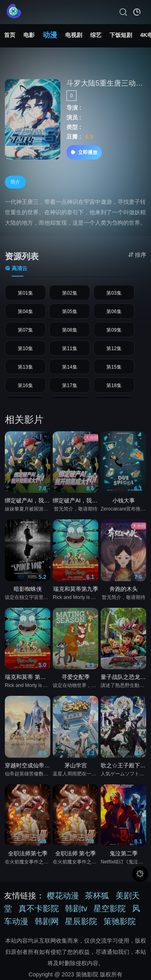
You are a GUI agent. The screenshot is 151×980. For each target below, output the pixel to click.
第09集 (114, 330)
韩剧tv (76, 908)
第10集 (25, 349)
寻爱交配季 (76, 679)
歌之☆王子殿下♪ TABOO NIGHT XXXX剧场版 (123, 767)
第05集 (69, 312)
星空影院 (110, 908)
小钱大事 (124, 502)
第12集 (114, 349)
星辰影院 (81, 921)
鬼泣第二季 (124, 855)
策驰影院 (120, 921)
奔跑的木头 (124, 590)
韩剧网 (47, 921)
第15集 (114, 367)
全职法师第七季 (28, 855)
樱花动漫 (63, 896)
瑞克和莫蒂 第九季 (28, 679)
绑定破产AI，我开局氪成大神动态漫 (28, 502)
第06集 (114, 312)
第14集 (69, 367)
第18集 (114, 385)
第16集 (25, 385)
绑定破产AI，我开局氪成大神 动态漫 (75, 502)
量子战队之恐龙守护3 (123, 679)
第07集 (25, 330)
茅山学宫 (76, 767)
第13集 (25, 367)
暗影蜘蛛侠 (28, 590)
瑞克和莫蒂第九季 (76, 590)
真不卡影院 (39, 908)
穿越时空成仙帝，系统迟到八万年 (28, 767)
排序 (137, 255)
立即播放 (84, 152)
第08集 (69, 330)
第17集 (69, 385)
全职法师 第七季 (76, 855)
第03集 (114, 293)
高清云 (16, 268)
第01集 (25, 293)
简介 (15, 182)
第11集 (69, 349)
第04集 (25, 312)
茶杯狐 (97, 896)
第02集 (69, 293)
